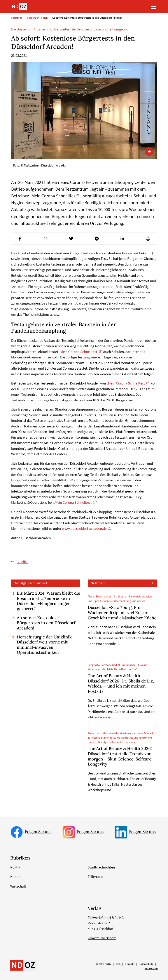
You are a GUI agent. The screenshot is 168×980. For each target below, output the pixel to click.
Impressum (151, 968)
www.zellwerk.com (102, 938)
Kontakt (130, 964)
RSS (118, 964)
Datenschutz (146, 964)
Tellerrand (99, 583)
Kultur (15, 877)
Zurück (23, 562)
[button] (20, 239)
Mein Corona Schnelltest (79, 352)
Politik (15, 867)
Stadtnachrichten (37, 18)
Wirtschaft (18, 886)
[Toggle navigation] (154, 7)
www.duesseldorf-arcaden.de (84, 529)
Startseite (17, 18)
